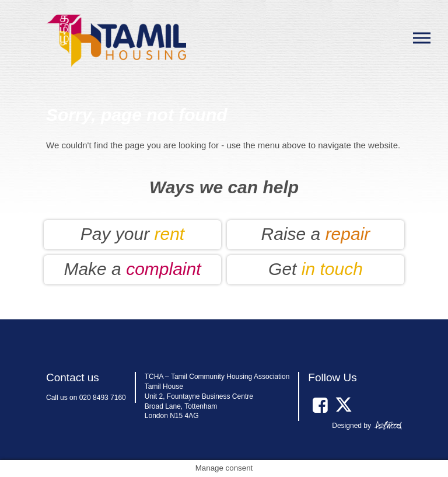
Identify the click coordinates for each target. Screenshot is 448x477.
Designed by (351, 426)
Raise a (316, 234)
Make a (132, 269)
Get (316, 269)
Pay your (132, 234)
